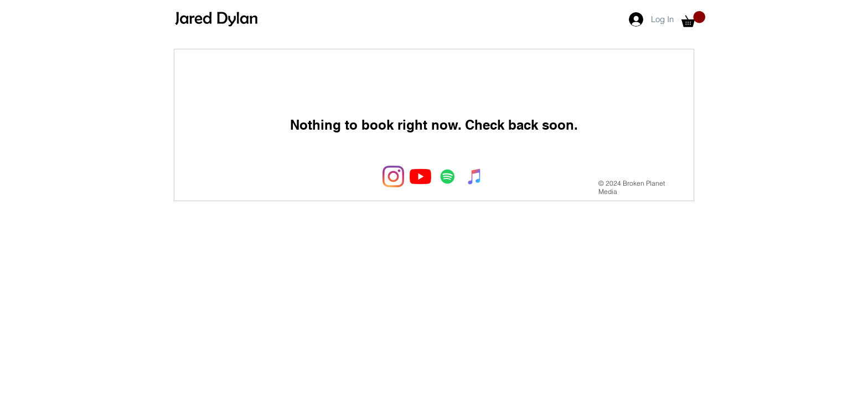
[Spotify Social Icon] (448, 177)
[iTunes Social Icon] (475, 177)
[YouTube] (420, 177)
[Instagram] (393, 177)
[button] (693, 19)
